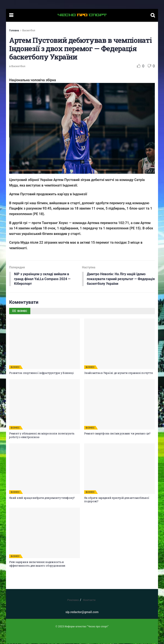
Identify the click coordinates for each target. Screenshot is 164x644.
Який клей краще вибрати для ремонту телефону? (42, 498)
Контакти (89, 600)
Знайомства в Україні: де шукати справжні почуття (118, 373)
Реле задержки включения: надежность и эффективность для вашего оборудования (37, 564)
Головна (14, 30)
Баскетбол (29, 30)
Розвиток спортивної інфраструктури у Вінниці (41, 373)
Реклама (73, 600)
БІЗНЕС (15, 367)
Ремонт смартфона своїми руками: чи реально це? (117, 434)
